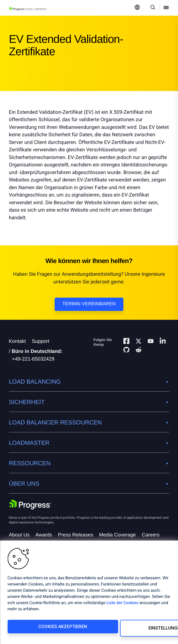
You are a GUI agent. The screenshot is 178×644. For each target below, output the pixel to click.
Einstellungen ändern (127, 630)
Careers (151, 535)
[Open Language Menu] (137, 8)
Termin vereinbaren (89, 304)
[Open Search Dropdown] (152, 8)
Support (41, 341)
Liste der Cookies (122, 606)
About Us (19, 535)
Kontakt (17, 341)
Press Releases (75, 535)
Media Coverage (117, 535)
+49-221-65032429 (33, 359)
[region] (89, 594)
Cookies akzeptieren (45, 630)
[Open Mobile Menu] (166, 8)
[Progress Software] (30, 505)
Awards (44, 535)
